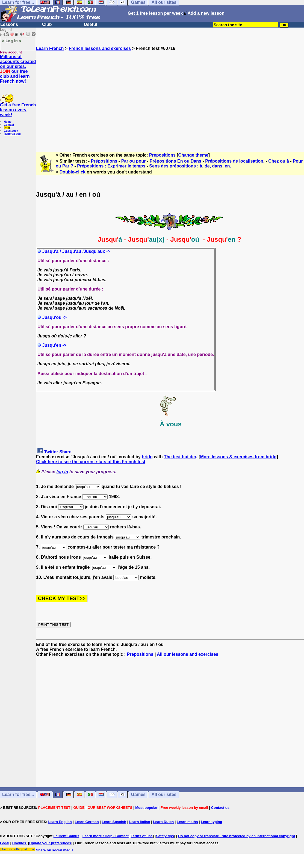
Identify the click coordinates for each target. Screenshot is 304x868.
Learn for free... (18, 794)
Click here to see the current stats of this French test (91, 462)
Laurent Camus (67, 836)
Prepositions (162, 155)
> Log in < (12, 41)
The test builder (180, 457)
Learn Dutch (163, 822)
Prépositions (104, 161)
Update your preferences (50, 843)
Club (47, 24)
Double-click (73, 172)
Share (65, 452)
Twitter (51, 452)
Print (7, 128)
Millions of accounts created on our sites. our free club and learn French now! (18, 69)
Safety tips (165, 836)
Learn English (60, 822)
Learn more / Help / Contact (106, 836)
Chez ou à (279, 161)
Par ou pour (134, 161)
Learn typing (211, 822)
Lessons (9, 24)
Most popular (146, 808)
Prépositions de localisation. (235, 161)
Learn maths (187, 822)
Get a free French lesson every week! (18, 110)
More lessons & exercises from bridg (238, 457)
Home (8, 122)
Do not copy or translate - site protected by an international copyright (237, 836)
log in (62, 472)
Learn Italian (140, 822)
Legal (5, 843)
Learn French (50, 48)
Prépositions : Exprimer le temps (111, 166)
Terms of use (142, 836)
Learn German (87, 822)
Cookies (19, 843)
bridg (147, 457)
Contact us (220, 808)
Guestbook (11, 131)
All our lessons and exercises (188, 654)
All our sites (164, 794)
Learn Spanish (114, 822)
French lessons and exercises (100, 48)
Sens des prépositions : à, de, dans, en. (190, 166)
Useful (91, 24)
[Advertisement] (170, 99)
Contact (9, 125)
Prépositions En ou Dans (175, 161)
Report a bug (12, 134)
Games (138, 794)
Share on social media (55, 850)
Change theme (193, 155)
